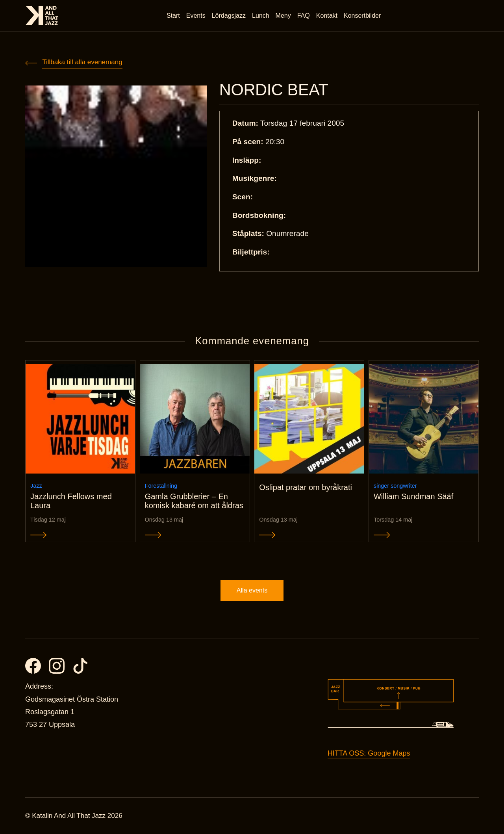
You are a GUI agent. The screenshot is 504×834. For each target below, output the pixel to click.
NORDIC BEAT (274, 90)
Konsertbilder (362, 16)
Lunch (261, 16)
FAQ (304, 16)
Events (196, 16)
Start (173, 16)
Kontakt (327, 16)
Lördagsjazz (229, 16)
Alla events (252, 590)
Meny (283, 16)
